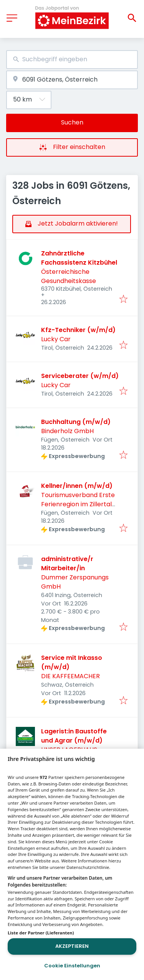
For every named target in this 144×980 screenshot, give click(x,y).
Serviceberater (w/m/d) (80, 376)
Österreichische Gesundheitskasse (69, 276)
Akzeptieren (72, 946)
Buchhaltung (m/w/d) (76, 422)
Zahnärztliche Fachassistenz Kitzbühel (79, 258)
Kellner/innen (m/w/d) (77, 486)
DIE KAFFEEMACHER (70, 676)
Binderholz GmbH (67, 431)
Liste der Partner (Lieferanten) (41, 933)
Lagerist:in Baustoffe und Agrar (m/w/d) (74, 736)
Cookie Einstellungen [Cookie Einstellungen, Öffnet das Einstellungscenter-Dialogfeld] (72, 966)
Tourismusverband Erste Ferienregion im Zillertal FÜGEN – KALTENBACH (78, 504)
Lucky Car (56, 339)
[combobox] (72, 60)
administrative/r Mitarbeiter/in (67, 564)
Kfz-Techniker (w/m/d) (78, 330)
